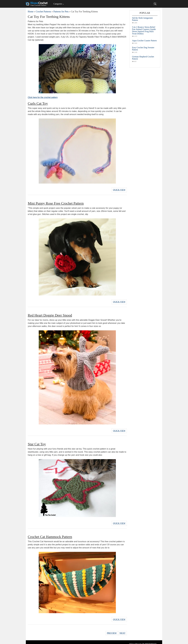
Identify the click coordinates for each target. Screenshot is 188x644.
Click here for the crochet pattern (43, 97)
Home (31, 12)
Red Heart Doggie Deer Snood (50, 314)
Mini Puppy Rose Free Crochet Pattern (56, 203)
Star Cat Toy (37, 442)
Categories (58, 4)
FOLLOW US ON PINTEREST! (143, 640)
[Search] (155, 4)
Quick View (119, 189)
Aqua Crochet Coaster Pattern (144, 41)
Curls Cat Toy (38, 103)
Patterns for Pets (61, 12)
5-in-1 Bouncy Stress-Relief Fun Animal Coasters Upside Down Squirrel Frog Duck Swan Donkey (144, 30)
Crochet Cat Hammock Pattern (50, 534)
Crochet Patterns (43, 12)
